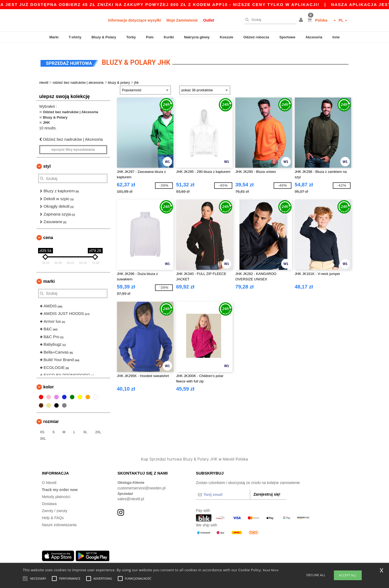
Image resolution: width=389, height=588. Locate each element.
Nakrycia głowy (197, 37)
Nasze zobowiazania (59, 520)
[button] (302, 20)
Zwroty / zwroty (55, 506)
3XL (43, 434)
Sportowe (287, 37)
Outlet (209, 20)
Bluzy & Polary (104, 37)
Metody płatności (56, 492)
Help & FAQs (53, 513)
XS (42, 427)
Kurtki (169, 37)
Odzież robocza (256, 37)
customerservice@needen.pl (142, 483)
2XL (98, 427)
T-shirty (75, 37)
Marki (54, 37)
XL (85, 427)
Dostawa (49, 499)
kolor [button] (48, 382)
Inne (336, 37)
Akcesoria (314, 37)
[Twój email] (223, 490)
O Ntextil (49, 478)
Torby (131, 37)
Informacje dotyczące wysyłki (135, 20)
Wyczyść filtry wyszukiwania (73, 145)
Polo (150, 37)
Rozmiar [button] (51, 416)
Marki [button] (49, 276)
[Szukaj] (269, 20)
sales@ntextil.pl (131, 494)
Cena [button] (48, 232)
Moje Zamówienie (182, 20)
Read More (271, 570)
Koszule (227, 37)
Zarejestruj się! (267, 489)
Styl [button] (47, 161)
